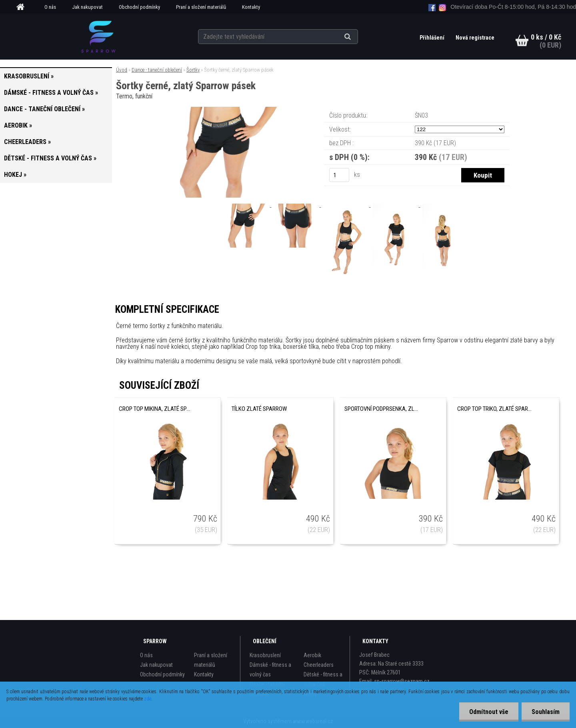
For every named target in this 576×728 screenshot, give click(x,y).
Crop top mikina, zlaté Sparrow (156, 409)
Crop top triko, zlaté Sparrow (494, 409)
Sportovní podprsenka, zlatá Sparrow (382, 409)
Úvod (122, 70)
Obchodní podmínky (139, 7)
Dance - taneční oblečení (157, 70)
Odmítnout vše (489, 712)
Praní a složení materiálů (201, 7)
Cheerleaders (319, 665)
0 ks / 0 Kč (546, 37)
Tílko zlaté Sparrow (259, 409)
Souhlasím (546, 712)
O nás (50, 7)
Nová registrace (475, 38)
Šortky (193, 70)
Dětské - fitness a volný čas (323, 679)
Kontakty (251, 7)
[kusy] (339, 175)
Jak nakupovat (87, 7)
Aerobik (312, 655)
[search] (357, 37)
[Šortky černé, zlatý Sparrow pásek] (227, 110)
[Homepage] (23, 7)
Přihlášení (433, 38)
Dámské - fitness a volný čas (270, 670)
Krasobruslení (265, 655)
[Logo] (98, 36)
